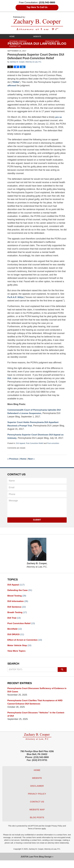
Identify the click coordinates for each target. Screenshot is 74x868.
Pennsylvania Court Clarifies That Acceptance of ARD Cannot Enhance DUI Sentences (36, 707)
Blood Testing (17, 599)
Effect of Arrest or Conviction (25, 644)
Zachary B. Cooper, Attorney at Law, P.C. (45, 856)
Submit (37, 523)
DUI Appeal (21, 447)
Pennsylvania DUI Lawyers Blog (37, 23)
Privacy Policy (37, 800)
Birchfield (15, 633)
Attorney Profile (18, 41)
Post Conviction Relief (35, 447)
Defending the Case (20, 594)
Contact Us (15, 46)
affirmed (12, 89)
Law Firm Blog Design (36, 864)
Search (62, 674)
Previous (13, 462)
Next (32, 462)
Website (37, 36)
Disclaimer (37, 792)
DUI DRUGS (16, 639)
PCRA (16, 86)
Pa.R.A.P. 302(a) (16, 301)
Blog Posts (37, 825)
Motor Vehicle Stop (20, 650)
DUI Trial (14, 622)
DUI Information (18, 605)
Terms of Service (34, 836)
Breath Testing (17, 616)
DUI (9, 382)
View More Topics (17, 656)
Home (12, 36)
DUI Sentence (17, 611)
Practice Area (52, 41)
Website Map (37, 816)
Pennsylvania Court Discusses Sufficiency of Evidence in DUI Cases (37, 695)
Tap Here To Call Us (37, 7)
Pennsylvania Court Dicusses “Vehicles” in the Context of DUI (37, 720)
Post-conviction (54, 447)
